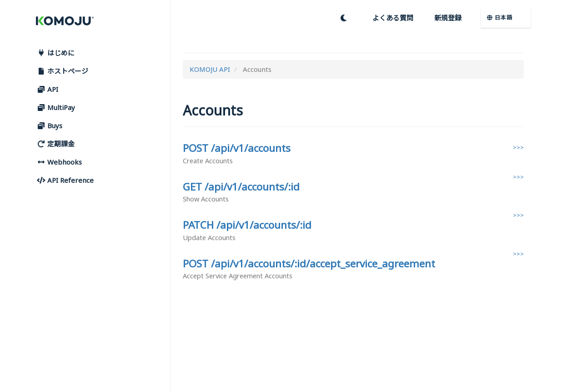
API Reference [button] (65, 180)
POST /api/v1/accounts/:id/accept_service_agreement (309, 264)
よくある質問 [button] (393, 18)
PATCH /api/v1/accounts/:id (247, 225)
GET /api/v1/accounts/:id (241, 187)
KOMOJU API (210, 69)
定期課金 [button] (55, 144)
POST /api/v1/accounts (237, 148)
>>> (518, 147)
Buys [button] (49, 126)
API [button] (47, 89)
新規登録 (448, 18)
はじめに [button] (55, 53)
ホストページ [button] (62, 71)
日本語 (500, 18)
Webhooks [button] (59, 162)
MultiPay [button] (56, 107)
